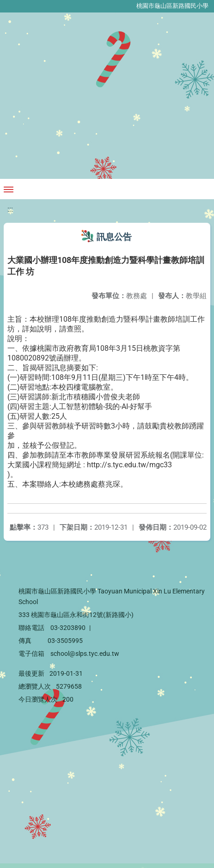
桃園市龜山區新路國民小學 (172, 6)
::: (10, 209)
